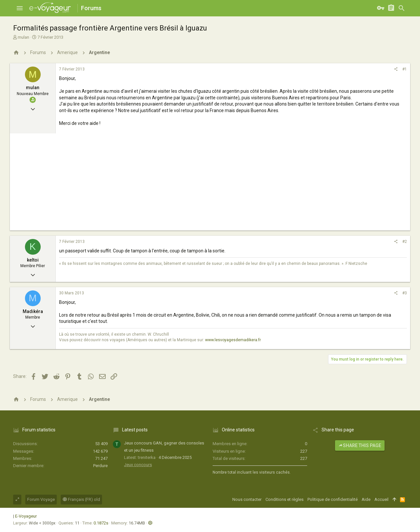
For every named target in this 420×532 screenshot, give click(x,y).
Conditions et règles (284, 499)
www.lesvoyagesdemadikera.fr (233, 340)
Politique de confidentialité (333, 499)
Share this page (360, 445)
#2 (405, 242)
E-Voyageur (26, 516)
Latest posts (135, 430)
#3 (405, 293)
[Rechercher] (402, 8)
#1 (405, 69)
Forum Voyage (41, 499)
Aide (366, 499)
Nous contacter (247, 499)
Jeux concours (138, 465)
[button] (20, 8)
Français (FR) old (81, 499)
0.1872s (101, 523)
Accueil (381, 499)
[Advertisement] (210, 185)
